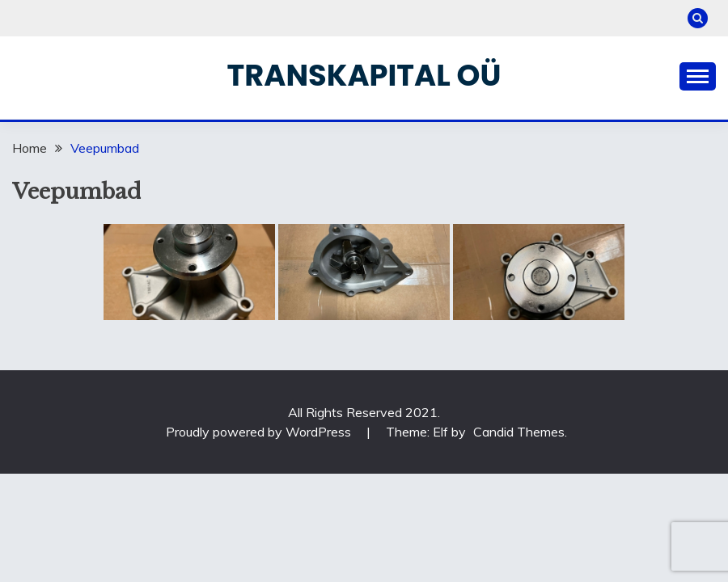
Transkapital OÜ (364, 75)
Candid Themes (519, 432)
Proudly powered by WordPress (260, 432)
